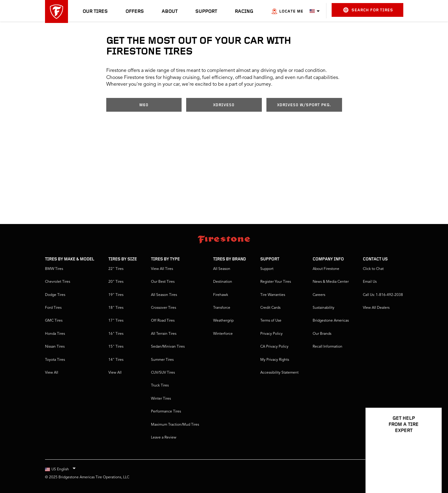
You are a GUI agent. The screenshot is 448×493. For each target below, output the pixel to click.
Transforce (222, 308)
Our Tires (95, 12)
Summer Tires (162, 360)
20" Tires (116, 282)
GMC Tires (54, 321)
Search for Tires (368, 10)
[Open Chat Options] (430, 471)
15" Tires (116, 347)
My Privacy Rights (275, 360)
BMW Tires (54, 269)
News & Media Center (331, 282)
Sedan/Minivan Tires (168, 347)
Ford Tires (53, 308)
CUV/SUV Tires (163, 373)
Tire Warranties (273, 295)
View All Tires (162, 269)
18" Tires (116, 308)
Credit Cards (270, 308)
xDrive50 (224, 105)
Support (206, 12)
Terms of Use (271, 321)
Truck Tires (160, 386)
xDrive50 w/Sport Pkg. (304, 105)
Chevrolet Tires (58, 282)
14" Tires (116, 360)
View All (52, 373)
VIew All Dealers (376, 308)
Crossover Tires (164, 308)
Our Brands (322, 334)
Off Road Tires (163, 321)
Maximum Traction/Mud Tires (175, 425)
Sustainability (324, 308)
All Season (222, 269)
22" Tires (116, 269)
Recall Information (328, 347)
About (170, 12)
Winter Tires (161, 399)
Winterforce (223, 334)
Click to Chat (373, 269)
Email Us (370, 282)
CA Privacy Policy (274, 347)
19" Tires (116, 295)
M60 (144, 105)
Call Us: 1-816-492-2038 (383, 295)
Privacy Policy (271, 334)
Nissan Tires (55, 347)
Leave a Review (164, 438)
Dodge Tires (55, 295)
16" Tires (116, 334)
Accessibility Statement (279, 373)
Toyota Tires (55, 360)
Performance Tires (166, 412)
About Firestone (326, 269)
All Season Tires (164, 295)
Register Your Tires (276, 282)
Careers (319, 295)
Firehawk (221, 295)
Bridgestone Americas (331, 321)
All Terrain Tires (164, 334)
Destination (223, 282)
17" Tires (116, 321)
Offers (135, 12)
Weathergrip (223, 321)
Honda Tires (55, 334)
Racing (244, 12)
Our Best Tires (163, 282)
